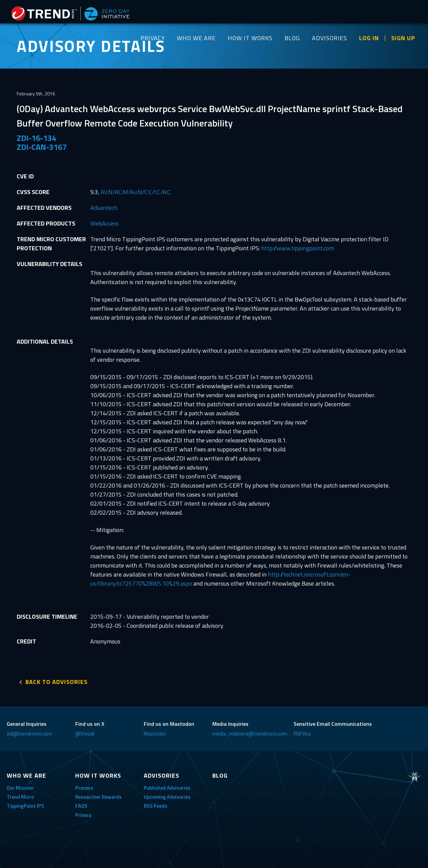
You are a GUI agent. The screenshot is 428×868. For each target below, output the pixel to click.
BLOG (292, 38)
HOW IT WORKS (250, 38)
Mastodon (155, 734)
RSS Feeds (156, 806)
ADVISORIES (330, 38)
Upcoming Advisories (167, 797)
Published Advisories (167, 788)
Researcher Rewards (98, 797)
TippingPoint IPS (25, 806)
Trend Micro (20, 797)
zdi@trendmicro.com (29, 734)
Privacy (83, 815)
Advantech (104, 208)
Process (84, 788)
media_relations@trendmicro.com (250, 734)
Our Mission (20, 788)
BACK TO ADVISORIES (57, 682)
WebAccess (104, 223)
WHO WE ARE (196, 38)
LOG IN (369, 38)
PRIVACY (153, 38)
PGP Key (302, 734)
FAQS (81, 806)
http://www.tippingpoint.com (298, 248)
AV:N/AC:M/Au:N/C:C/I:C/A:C (136, 192)
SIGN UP (403, 38)
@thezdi (85, 734)
